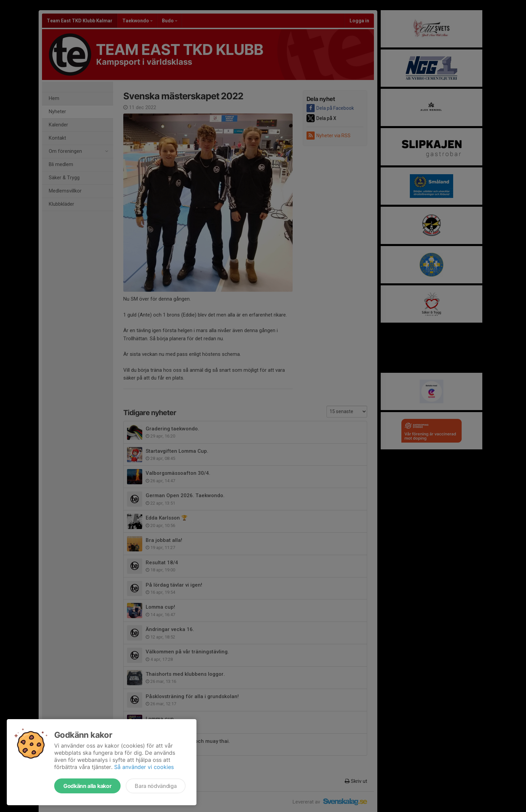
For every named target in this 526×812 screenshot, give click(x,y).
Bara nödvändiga (156, 786)
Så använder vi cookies (144, 767)
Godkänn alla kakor (87, 786)
